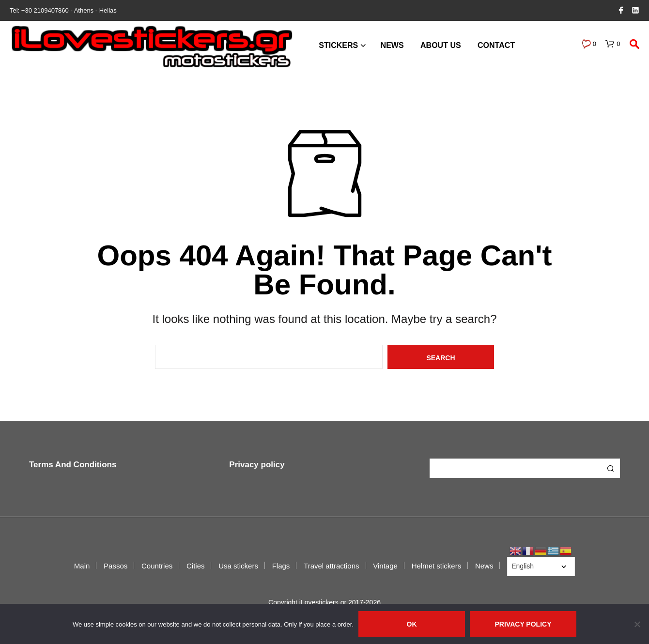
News (392, 45)
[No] (637, 624)
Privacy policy (257, 465)
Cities (196, 566)
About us (441, 45)
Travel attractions (332, 566)
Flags (281, 566)
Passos (116, 566)
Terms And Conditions (73, 465)
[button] (589, 44)
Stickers (338, 45)
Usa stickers (238, 566)
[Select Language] (541, 567)
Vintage (385, 566)
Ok (412, 624)
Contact (496, 45)
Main (82, 566)
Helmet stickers (437, 566)
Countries (157, 566)
